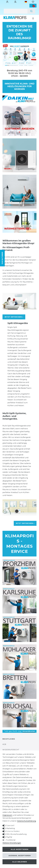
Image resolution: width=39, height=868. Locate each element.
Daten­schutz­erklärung (26, 821)
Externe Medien (13, 831)
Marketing (11, 828)
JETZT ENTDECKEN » (14, 317)
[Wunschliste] (33, 2)
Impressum (7, 815)
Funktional (11, 840)
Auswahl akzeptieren (20, 856)
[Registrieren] (16, 2)
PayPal (9, 837)
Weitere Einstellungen (12, 843)
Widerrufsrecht (11, 750)
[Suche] (31, 11)
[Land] (26, 2)
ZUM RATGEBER (2, 258)
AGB (4, 744)
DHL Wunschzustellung (16, 834)
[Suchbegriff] (16, 11)
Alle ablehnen (20, 862)
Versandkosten (29, 731)
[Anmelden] (8, 2)
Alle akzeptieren (19, 849)
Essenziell (10, 825)
